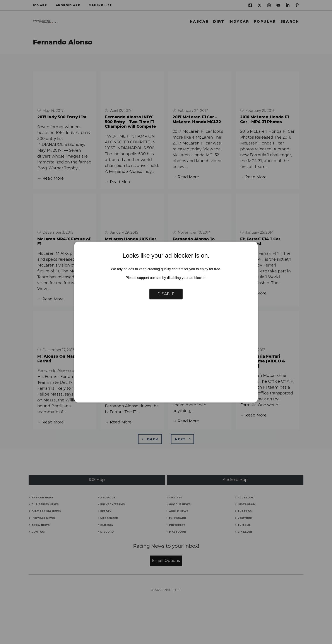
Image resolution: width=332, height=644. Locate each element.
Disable (166, 294)
